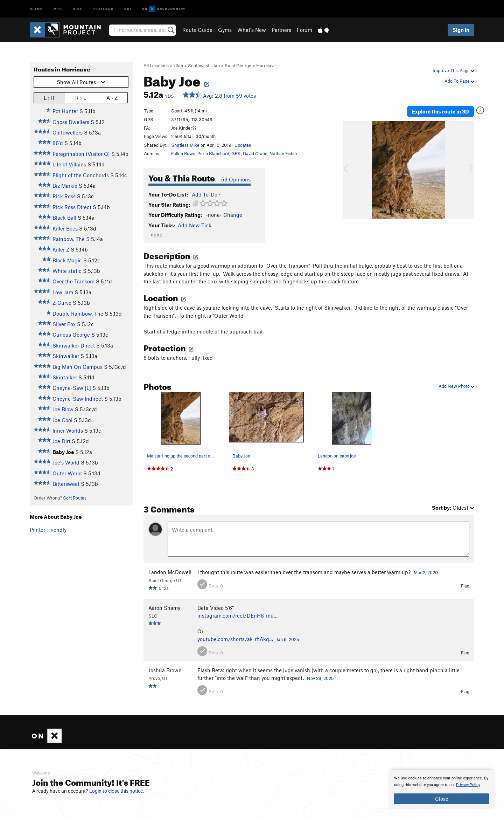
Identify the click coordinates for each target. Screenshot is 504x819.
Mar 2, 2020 (426, 572)
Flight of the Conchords (81, 175)
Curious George (71, 335)
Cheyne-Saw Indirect (78, 399)
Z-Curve (62, 303)
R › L (81, 98)
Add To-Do (205, 194)
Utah (178, 66)
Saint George (238, 66)
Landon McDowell (170, 572)
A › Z (112, 98)
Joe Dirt (61, 441)
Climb (36, 9)
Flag (465, 586)
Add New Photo (456, 386)
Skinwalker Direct (74, 345)
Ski (128, 9)
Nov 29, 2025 (320, 678)
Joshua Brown (165, 670)
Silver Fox (64, 324)
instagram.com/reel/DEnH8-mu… (237, 615)
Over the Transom (73, 281)
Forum (304, 30)
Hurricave (266, 66)
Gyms (225, 30)
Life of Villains (69, 164)
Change (233, 215)
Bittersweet (66, 484)
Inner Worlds (68, 431)
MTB (58, 9)
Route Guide (197, 30)
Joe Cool (62, 420)
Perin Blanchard (213, 153)
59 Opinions (236, 179)
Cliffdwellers (68, 132)
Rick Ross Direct (72, 207)
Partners (281, 30)
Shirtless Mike (185, 145)
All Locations (156, 66)
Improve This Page (453, 70)
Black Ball (64, 218)
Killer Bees (65, 228)
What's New (252, 30)
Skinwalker (66, 356)
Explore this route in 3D (440, 111)
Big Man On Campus (78, 367)
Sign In (461, 30)
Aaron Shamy (164, 608)
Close (442, 799)
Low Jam (63, 292)
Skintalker (65, 377)
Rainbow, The (69, 239)
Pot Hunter (65, 111)
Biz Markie (65, 186)
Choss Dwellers (71, 122)
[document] (442, 790)
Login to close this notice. (117, 791)
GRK (236, 153)
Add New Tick (195, 225)
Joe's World (66, 462)
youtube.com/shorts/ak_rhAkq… (235, 639)
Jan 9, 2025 (288, 639)
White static (67, 271)
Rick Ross (64, 196)
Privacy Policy (468, 785)
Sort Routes (75, 498)
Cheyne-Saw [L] (72, 388)
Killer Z (61, 249)
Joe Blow (63, 409)
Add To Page (459, 81)
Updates (243, 145)
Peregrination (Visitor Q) (81, 154)
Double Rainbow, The (78, 314)
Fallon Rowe (183, 153)
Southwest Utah (204, 66)
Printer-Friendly (48, 530)
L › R (49, 98)
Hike (78, 9)
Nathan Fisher (283, 153)
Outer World (67, 473)
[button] (350, 170)
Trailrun (103, 9)
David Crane (255, 153)
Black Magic (67, 260)
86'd (58, 143)
